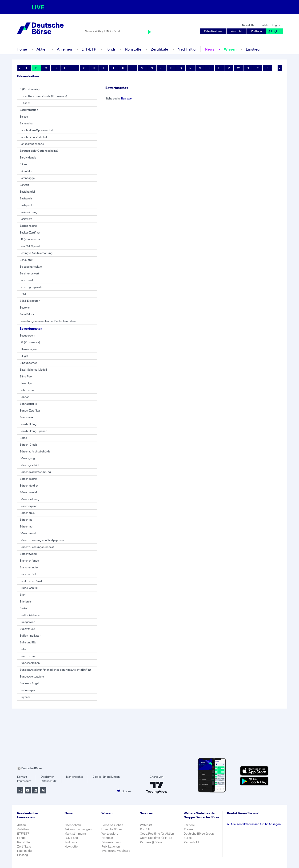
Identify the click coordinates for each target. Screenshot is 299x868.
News (210, 49)
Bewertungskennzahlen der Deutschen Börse (48, 321)
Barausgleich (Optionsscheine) (39, 151)
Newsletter (249, 25)
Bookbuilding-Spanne (33, 431)
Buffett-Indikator (30, 636)
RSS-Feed (71, 838)
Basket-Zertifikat (30, 232)
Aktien (42, 49)
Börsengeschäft (29, 465)
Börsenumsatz (29, 533)
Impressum (24, 781)
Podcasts (71, 842)
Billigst (24, 356)
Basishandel (27, 192)
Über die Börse (112, 829)
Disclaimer (47, 777)
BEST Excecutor (30, 301)
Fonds (111, 49)
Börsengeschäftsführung (35, 472)
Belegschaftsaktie (31, 267)
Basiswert (26, 219)
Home (22, 49)
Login (273, 31)
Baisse (24, 117)
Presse (188, 829)
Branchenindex (29, 567)
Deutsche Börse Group (199, 834)
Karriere (189, 825)
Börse (23, 438)
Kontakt (264, 25)
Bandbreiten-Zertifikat (33, 137)
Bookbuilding (28, 424)
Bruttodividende (30, 615)
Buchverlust (27, 629)
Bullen (24, 649)
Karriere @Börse (151, 842)
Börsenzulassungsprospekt (37, 547)
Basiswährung (28, 212)
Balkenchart (27, 123)
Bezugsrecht (27, 335)
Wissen (230, 49)
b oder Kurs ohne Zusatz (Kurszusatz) (43, 96)
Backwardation (29, 110)
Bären (23, 164)
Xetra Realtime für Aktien (157, 834)
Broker (24, 608)
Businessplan (28, 690)
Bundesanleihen (30, 663)
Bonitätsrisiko (28, 404)
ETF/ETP (89, 49)
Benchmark (27, 280)
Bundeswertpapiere (32, 676)
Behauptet (26, 260)
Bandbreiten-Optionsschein (37, 130)
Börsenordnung (29, 499)
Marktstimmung (75, 834)
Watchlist (237, 31)
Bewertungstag (31, 328)
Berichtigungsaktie (31, 287)
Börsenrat (26, 520)
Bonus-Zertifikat (30, 410)
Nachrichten (73, 825)
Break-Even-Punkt (31, 581)
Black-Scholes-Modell (33, 370)
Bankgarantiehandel (32, 144)
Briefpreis (26, 601)
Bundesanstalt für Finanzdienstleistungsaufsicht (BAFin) (55, 670)
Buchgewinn (27, 622)
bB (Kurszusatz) (30, 239)
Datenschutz (49, 781)
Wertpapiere (110, 834)
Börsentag (26, 526)
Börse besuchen (112, 825)
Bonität (24, 397)
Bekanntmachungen (78, 829)
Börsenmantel (28, 492)
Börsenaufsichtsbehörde (35, 451)
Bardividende (28, 157)
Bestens (25, 307)
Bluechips (26, 383)
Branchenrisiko (29, 574)
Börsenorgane (28, 506)
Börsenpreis (27, 513)
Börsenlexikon (111, 842)
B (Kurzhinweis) (30, 89)
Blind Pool (26, 376)
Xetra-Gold (191, 842)
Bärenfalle (26, 171)
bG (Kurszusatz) (30, 342)
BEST (23, 294)
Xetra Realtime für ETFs (156, 838)
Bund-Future (28, 656)
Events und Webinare (116, 851)
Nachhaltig (187, 49)
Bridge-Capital (29, 588)
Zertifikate (159, 49)
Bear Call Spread (30, 246)
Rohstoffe (133, 49)
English (277, 25)
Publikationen (111, 846)
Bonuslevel (26, 417)
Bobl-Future (27, 390)
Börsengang (27, 458)
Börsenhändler (29, 486)
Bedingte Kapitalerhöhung (36, 253)
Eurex (188, 838)
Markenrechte (75, 777)
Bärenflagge (27, 178)
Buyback (25, 697)
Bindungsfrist (28, 363)
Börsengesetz (28, 479)
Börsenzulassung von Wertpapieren (42, 540)
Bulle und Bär (28, 642)
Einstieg (253, 49)
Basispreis (26, 198)
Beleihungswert (29, 273)
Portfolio (256, 31)
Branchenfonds (29, 561)
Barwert (24, 185)
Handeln (107, 838)
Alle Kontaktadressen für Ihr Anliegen (254, 824)
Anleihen (64, 49)
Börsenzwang (28, 554)
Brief (22, 595)
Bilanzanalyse (28, 349)
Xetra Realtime (213, 31)
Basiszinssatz (28, 226)
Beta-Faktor (27, 314)
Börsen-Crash (28, 445)
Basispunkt (27, 205)
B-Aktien (25, 103)
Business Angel (29, 683)
